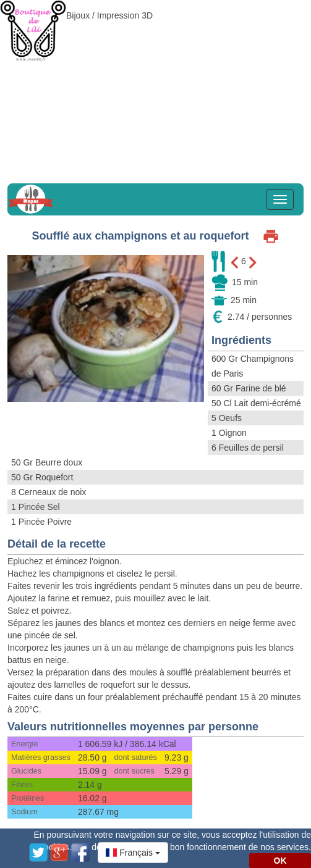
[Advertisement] (155, 86)
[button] (133, 853)
